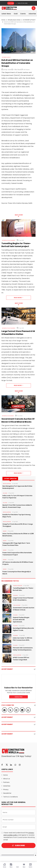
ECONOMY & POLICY (29, 20)
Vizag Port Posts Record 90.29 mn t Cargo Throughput (18, 525)
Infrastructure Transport (9, 240)
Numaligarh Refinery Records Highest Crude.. (23, 629)
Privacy (6, 789)
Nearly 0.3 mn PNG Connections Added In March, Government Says (17, 506)
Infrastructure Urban (14, 20)
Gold (16, 14)
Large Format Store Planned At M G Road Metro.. (23, 599)
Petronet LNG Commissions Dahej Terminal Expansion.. (23, 649)
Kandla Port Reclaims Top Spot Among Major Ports (16, 516)
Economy (16, 635)
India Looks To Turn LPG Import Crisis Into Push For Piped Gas (17, 497)
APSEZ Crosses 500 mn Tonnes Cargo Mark (21, 659)
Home (3, 20)
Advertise (32, 14)
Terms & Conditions (11, 797)
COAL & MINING (17, 605)
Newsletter (7, 793)
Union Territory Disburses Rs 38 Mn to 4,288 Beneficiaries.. (18, 535)
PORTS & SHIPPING (7, 484)
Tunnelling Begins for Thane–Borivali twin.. (23, 589)
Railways (16, 595)
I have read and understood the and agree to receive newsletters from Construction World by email (19, 836)
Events (23, 14)
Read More (18, 298)
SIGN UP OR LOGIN (22, 3)
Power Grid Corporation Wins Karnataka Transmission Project (17, 554)
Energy (5, 531)
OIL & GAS (5, 493)
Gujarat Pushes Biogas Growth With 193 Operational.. (21, 620)
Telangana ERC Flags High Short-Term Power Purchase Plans (16, 544)
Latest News (6, 14)
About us (7, 779)
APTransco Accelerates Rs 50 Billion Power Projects (18, 563)
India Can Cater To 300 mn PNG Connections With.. (22, 639)
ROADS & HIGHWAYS (18, 586)
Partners (6, 782)
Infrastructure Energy (8, 416)
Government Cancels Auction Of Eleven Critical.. (24, 609)
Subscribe (11, 3)
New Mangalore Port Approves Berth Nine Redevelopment (17, 487)
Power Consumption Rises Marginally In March (17, 573)
